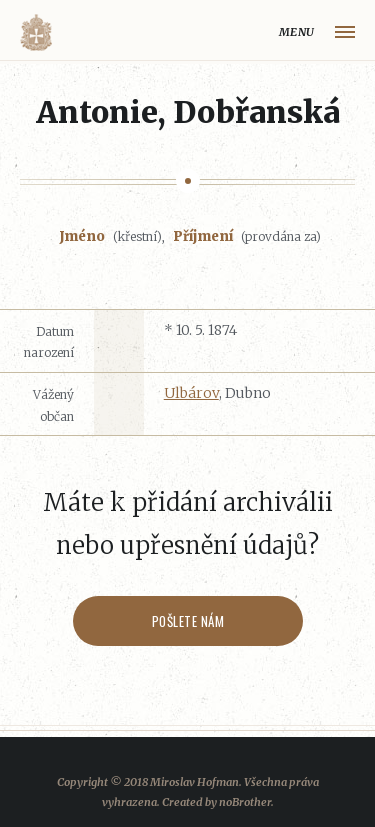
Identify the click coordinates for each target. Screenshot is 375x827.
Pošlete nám (187, 621)
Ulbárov (191, 393)
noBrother (245, 802)
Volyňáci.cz (36, 32)
